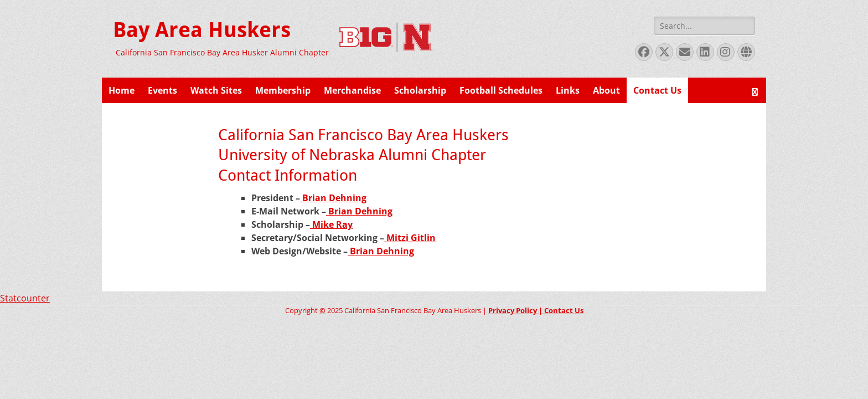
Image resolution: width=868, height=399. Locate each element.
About (606, 90)
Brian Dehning (333, 198)
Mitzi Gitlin (410, 238)
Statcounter (25, 298)
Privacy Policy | (516, 310)
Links (568, 90)
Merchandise (352, 90)
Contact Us (657, 90)
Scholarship (420, 90)
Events (162, 90)
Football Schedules (501, 90)
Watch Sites (216, 90)
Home (122, 90)
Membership (283, 90)
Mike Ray (331, 224)
